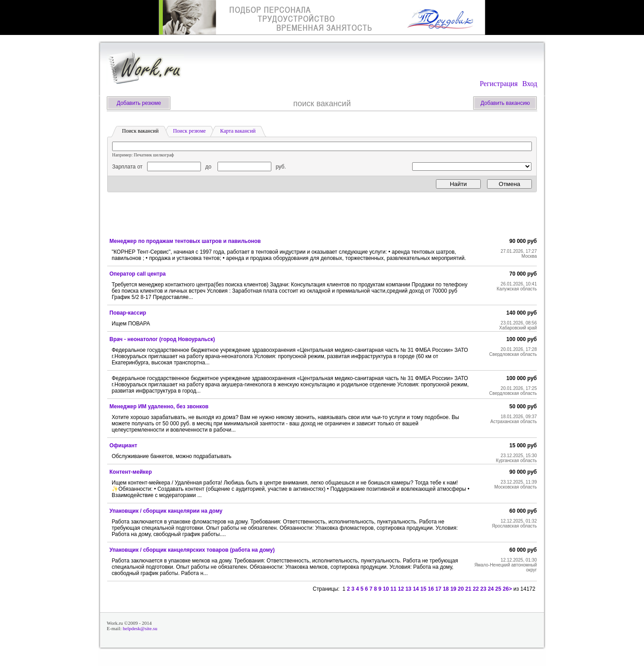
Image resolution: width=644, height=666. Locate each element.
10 (386, 589)
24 (491, 589)
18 (446, 589)
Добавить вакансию (505, 103)
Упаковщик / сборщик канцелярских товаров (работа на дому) (192, 550)
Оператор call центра (138, 274)
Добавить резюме (139, 103)
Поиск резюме (189, 131)
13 (408, 589)
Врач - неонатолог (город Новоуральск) (162, 339)
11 (394, 589)
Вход (530, 84)
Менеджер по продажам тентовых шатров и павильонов (185, 241)
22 (476, 589)
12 (401, 589)
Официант (123, 445)
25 (498, 589)
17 (438, 589)
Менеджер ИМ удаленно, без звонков (159, 407)
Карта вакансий (238, 131)
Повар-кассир (128, 313)
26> (507, 589)
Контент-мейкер (131, 472)
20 (461, 589)
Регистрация (499, 84)
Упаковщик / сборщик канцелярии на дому (166, 511)
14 (416, 589)
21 (468, 589)
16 (431, 589)
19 (453, 589)
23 (483, 589)
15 (423, 589)
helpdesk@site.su (140, 628)
